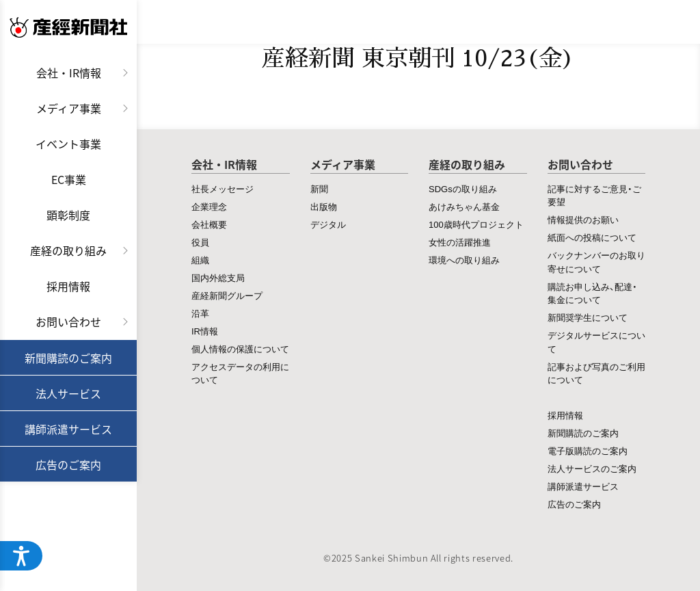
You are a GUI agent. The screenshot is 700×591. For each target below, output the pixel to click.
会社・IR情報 (69, 73)
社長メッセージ (223, 188)
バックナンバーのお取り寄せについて (596, 262)
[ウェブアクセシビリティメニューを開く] (22, 555)
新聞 (319, 188)
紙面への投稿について (592, 237)
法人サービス (68, 393)
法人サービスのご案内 (592, 468)
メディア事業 (69, 108)
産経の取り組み (68, 250)
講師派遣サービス (68, 429)
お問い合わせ (68, 321)
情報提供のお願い (583, 219)
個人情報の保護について (240, 349)
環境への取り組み (464, 260)
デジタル (328, 224)
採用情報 (68, 286)
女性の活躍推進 (460, 242)
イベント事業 (68, 144)
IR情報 (205, 331)
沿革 (200, 313)
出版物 (324, 206)
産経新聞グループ (227, 295)
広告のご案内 (68, 464)
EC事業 (69, 179)
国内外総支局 (218, 277)
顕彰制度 (68, 215)
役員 (200, 242)
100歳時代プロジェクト (476, 224)
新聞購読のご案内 (68, 358)
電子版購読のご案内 (588, 450)
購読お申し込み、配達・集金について (592, 293)
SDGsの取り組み (463, 188)
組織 (200, 260)
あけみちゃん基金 (464, 206)
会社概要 (209, 224)
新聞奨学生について (588, 317)
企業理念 (209, 206)
